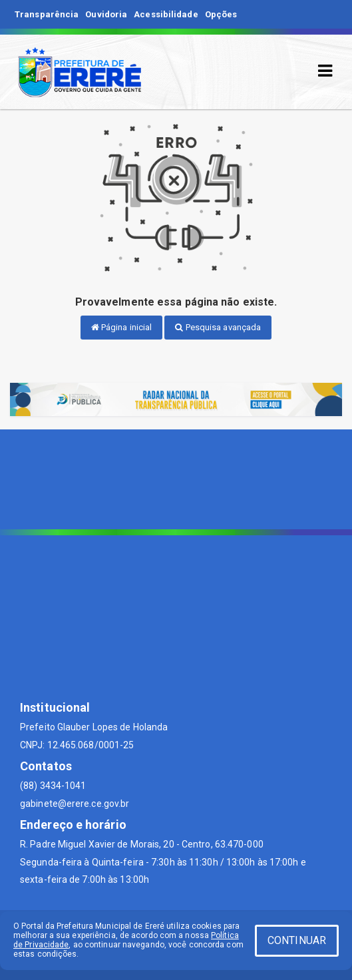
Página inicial (122, 327)
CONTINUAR (297, 940)
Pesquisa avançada (218, 327)
